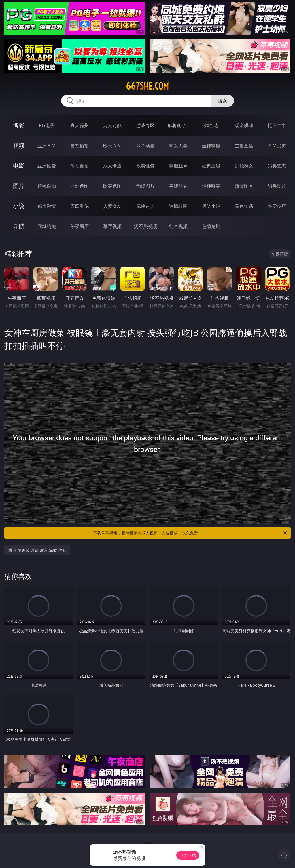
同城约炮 (47, 226)
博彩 (19, 125)
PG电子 (47, 125)
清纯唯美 (211, 186)
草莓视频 (112, 226)
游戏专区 (145, 125)
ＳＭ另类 (277, 146)
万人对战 (112, 125)
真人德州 (80, 125)
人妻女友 (112, 206)
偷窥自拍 (47, 186)
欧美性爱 (145, 166)
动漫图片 (145, 186)
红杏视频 (178, 226)
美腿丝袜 (178, 186)
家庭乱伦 (80, 206)
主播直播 (244, 146)
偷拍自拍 (80, 166)
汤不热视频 (145, 226)
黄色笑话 (244, 206)
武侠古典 (145, 206)
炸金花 (211, 125)
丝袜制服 (211, 146)
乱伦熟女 (244, 166)
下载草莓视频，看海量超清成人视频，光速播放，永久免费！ (190, 533)
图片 (19, 186)
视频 (19, 145)
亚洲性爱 (47, 166)
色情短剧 (211, 226)
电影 (19, 166)
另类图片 (277, 186)
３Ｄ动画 (145, 146)
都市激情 (47, 206)
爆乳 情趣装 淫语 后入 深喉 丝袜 (37, 550)
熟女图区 (244, 186)
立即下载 (188, 855)
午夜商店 (80, 226)
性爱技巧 (277, 206)
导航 (19, 226)
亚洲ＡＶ (47, 146)
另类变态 (277, 166)
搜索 (222, 101)
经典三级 (211, 166)
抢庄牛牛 (277, 125)
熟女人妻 (178, 146)
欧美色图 (112, 186)
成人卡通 (112, 166)
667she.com (147, 86)
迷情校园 (178, 206)
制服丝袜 (178, 166)
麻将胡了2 (178, 125)
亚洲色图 (80, 186)
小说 (19, 206)
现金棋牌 (244, 125)
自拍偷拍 (80, 146)
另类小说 (211, 206)
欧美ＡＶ (112, 146)
